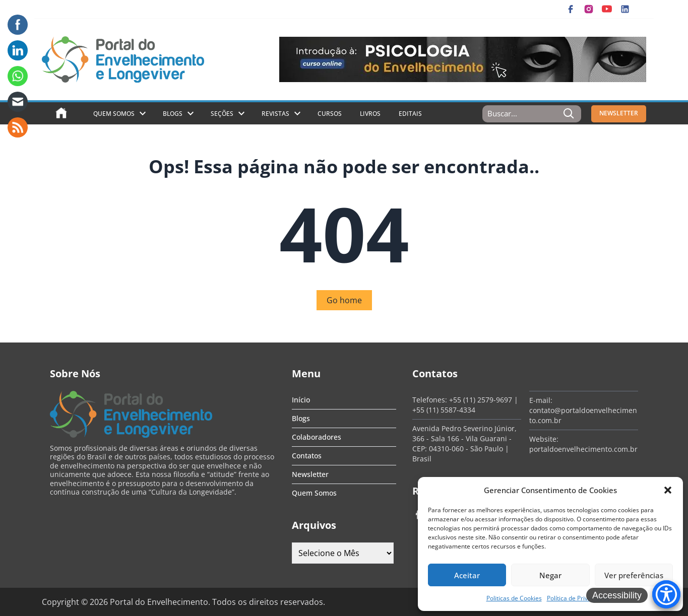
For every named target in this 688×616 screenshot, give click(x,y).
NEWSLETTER (619, 113)
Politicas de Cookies (514, 598)
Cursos (330, 114)
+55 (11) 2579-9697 (481, 400)
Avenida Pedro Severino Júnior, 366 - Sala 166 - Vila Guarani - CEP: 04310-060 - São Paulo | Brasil (464, 443)
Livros (370, 114)
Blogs (173, 114)
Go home (344, 300)
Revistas (275, 114)
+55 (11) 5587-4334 (444, 410)
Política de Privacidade (578, 598)
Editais (410, 114)
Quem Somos (114, 114)
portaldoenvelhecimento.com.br (583, 449)
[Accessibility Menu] (666, 594)
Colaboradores (317, 437)
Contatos (307, 456)
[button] (668, 490)
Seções (222, 114)
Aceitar (467, 575)
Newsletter (310, 474)
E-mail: (541, 400)
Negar (550, 575)
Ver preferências (634, 575)
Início (301, 400)
